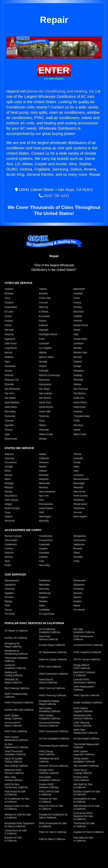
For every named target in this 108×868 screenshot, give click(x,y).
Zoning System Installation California (84, 760)
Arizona (77, 454)
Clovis (77, 298)
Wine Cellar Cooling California (14, 779)
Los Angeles (45, 348)
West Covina (80, 434)
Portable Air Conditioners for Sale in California (53, 816)
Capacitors (45, 544)
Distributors (45, 581)
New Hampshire (47, 492)
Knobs (8, 565)
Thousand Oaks (82, 416)
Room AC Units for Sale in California (51, 807)
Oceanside (10, 366)
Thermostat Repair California (54, 746)
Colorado (78, 458)
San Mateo (10, 398)
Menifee (78, 348)
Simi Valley (10, 412)
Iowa (76, 471)
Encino (8, 316)
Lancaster (44, 343)
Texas (7, 512)
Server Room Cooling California (82, 771)
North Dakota (11, 500)
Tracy (42, 421)
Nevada (8, 492)
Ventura (8, 430)
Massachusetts (81, 479)
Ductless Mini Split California (19, 710)
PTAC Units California (50, 667)
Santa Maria (11, 407)
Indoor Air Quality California (53, 659)
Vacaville (9, 425)
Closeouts (10, 589)
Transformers (46, 536)
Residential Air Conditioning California (16, 652)
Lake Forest (11, 343)
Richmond (44, 380)
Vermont (78, 512)
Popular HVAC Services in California (34, 623)
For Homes (79, 610)
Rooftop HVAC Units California (81, 779)
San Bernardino (12, 389)
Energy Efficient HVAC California (82, 667)
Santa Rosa (79, 407)
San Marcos (80, 393)
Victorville (44, 430)
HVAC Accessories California (54, 731)
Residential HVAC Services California (83, 717)
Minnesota (44, 483)
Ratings (8, 601)
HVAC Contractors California (54, 674)
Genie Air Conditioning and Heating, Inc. (61, 91)
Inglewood (10, 339)
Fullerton (44, 325)
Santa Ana (79, 398)
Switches (9, 553)
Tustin (76, 421)
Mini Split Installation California (84, 631)
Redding (78, 375)
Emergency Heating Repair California (49, 703)
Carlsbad (78, 293)
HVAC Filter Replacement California (85, 731)
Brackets (78, 549)
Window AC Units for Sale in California (18, 816)
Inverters (9, 549)
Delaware (44, 462)
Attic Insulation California (86, 766)
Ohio (41, 500)
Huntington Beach (48, 334)
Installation (45, 610)
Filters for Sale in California (53, 832)
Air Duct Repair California (86, 739)
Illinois (8, 471)
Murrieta (78, 357)
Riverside (78, 380)
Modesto (9, 357)
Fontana (9, 321)
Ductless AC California (16, 638)
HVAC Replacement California (84, 688)
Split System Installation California (50, 710)
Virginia (8, 517)
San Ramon (45, 398)
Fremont (78, 321)
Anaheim (9, 289)
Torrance (9, 421)
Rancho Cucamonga (49, 375)
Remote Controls (13, 536)
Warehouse (45, 593)
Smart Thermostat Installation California (15, 753)
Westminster (11, 439)
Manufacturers (12, 581)
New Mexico (11, 496)
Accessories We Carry (23, 530)
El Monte (44, 312)
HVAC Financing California (53, 695)
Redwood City (12, 380)
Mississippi (79, 483)
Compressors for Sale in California (16, 832)
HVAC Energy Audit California (47, 753)
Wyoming (44, 521)
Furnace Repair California (52, 645)
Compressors (46, 540)
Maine (8, 479)
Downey (78, 307)
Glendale (9, 330)
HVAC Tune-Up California (52, 688)
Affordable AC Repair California (13, 681)
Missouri (9, 487)
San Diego (44, 389)
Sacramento (45, 384)
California (44, 458)
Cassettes (44, 553)
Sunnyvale (10, 416)
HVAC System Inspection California (84, 753)
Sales (42, 606)
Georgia (9, 467)
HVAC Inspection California (87, 652)
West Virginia (80, 517)
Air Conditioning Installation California (50, 631)
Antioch (43, 289)
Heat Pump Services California (49, 638)
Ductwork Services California (54, 766)
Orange (77, 366)
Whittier (43, 439)
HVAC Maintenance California (83, 638)
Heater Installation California (88, 703)
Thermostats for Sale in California (84, 825)
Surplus (77, 601)
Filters (77, 553)
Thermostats (11, 540)
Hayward (44, 330)
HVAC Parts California (16, 731)
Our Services (15, 574)
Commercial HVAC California (88, 645)
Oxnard (8, 371)
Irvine (42, 339)
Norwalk (43, 362)
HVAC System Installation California (50, 717)
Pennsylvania (46, 504)
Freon (76, 561)
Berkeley (9, 293)
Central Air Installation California (15, 667)
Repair (77, 606)
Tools (7, 561)
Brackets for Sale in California (13, 839)
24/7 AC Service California (87, 659)
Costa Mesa (11, 307)
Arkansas (9, 458)
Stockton (78, 412)
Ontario (43, 366)
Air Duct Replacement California (16, 746)
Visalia (77, 430)
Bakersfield (79, 289)
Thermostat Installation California (16, 659)
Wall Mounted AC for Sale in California (86, 807)
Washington (45, 517)
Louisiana (78, 475)
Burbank (43, 293)
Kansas (8, 475)
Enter (54, 70)
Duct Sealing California (16, 766)
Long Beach (11, 348)
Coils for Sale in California (52, 839)
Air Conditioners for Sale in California (17, 800)
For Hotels (10, 614)
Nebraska (78, 487)
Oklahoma (79, 500)
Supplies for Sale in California (88, 832)
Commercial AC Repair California (13, 724)
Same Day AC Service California (48, 681)
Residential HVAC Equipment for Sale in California (19, 825)
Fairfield (78, 316)
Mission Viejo (80, 353)
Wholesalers (80, 581)
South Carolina (12, 508)
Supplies (43, 549)
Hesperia (9, 334)
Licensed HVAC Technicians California (85, 681)
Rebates (43, 601)
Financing (78, 589)
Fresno (8, 325)
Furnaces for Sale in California (48, 800)
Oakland (78, 362)
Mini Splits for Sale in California (83, 786)
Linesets (43, 557)
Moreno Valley (46, 357)
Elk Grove (78, 312)
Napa (7, 362)
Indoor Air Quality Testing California (13, 760)
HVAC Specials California (86, 695)
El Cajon (9, 312)
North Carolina (81, 496)
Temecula (44, 416)
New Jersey (79, 492)
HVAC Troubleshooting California (16, 695)
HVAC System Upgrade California (83, 710)
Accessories (80, 540)
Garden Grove (81, 325)
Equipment (79, 585)
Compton (9, 303)
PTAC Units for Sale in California (49, 793)
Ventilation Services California (49, 760)
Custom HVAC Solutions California (49, 786)
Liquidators (10, 585)
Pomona (9, 375)
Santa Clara (45, 402)
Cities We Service (18, 283)
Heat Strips (45, 565)
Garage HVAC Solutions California (49, 771)
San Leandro (46, 393)
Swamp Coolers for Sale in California (17, 807)
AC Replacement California (53, 652)
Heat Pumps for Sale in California (15, 793)
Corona (77, 303)
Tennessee (79, 508)
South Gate (45, 412)
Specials (78, 593)
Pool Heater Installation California (50, 779)
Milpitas (43, 353)
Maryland (44, 479)
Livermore (78, 343)
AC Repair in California (16, 631)
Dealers (77, 597)
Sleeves (9, 557)
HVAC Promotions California (19, 703)
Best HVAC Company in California (84, 674)
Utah (41, 512)
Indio (76, 334)
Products (9, 597)
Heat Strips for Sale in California (83, 839)
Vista (7, 434)
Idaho (76, 467)
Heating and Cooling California (14, 674)
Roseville (9, 384)
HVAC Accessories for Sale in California (53, 825)
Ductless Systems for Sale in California (87, 793)
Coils (42, 561)
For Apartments (47, 614)
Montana (44, 487)
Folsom (43, 321)
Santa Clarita (80, 402)
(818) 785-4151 (54, 196)
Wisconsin (10, 521)
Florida (77, 462)
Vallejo (42, 425)
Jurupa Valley (80, 339)
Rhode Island (80, 504)
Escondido (44, 316)
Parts (7, 606)
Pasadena (79, 371)
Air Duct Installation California (54, 739)
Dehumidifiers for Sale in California (85, 800)
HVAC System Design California (13, 717)
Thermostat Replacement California (86, 746)
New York (44, 496)
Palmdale (44, 371)
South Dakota (46, 508)
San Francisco (81, 389)
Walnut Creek (46, 434)
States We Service (19, 448)
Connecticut (11, 462)
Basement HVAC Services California (14, 771)
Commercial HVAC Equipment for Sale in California (83, 816)
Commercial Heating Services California (49, 724)
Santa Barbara (12, 402)
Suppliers (9, 593)
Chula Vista (45, 298)
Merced (8, 353)
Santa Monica (46, 407)
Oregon (8, 504)
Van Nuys (78, 425)
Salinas (77, 384)
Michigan (9, 483)
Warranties (45, 585)
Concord (43, 303)
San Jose (9, 393)
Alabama (9, 454)
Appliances (79, 544)
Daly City (44, 307)
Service (8, 610)
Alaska (43, 454)
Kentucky (44, 475)
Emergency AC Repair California (13, 645)
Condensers (11, 544)
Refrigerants (80, 536)
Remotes (78, 557)
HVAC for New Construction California (16, 786)
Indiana (43, 471)
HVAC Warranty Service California (82, 724)
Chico (7, 298)
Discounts (44, 589)
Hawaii (43, 467)
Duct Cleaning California (17, 688)
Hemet (77, 330)
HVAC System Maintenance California (16, 739)
